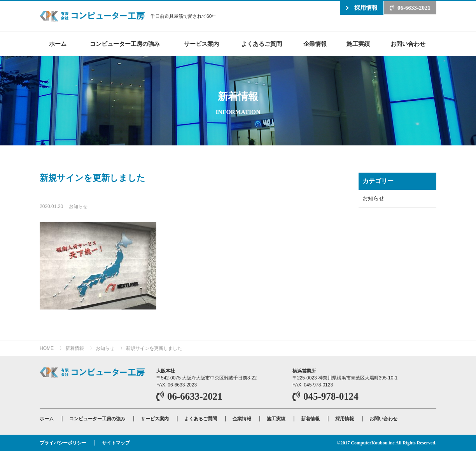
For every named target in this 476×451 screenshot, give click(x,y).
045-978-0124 (331, 396)
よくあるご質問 (262, 44)
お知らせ (78, 206)
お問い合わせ (408, 44)
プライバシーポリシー (63, 443)
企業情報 (315, 44)
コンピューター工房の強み (125, 44)
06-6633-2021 (414, 8)
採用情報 (366, 8)
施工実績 (358, 44)
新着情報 (75, 348)
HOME (47, 348)
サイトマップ (116, 443)
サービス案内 (201, 44)
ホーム (58, 44)
